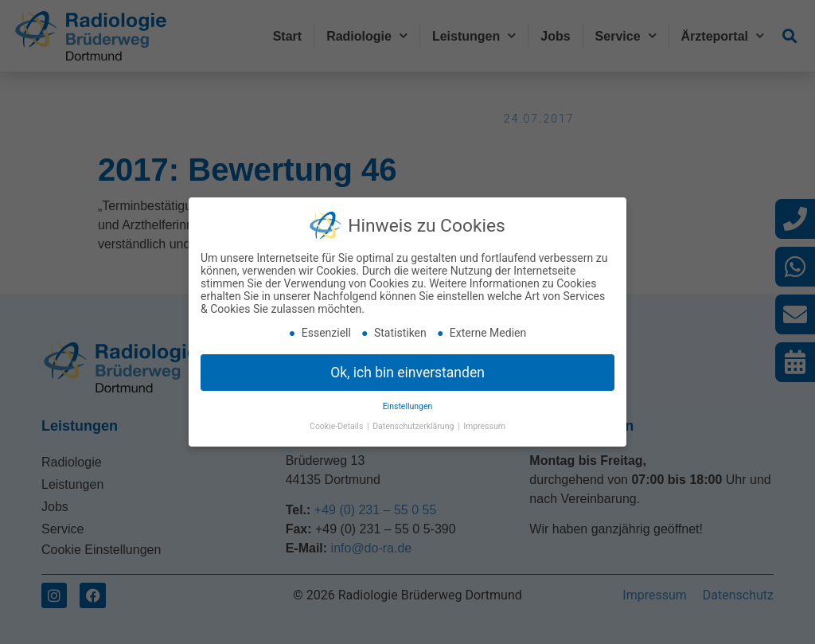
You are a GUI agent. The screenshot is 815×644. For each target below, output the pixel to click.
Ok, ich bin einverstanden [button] (407, 371)
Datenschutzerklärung (414, 425)
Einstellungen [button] (408, 406)
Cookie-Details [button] (337, 425)
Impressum (484, 425)
